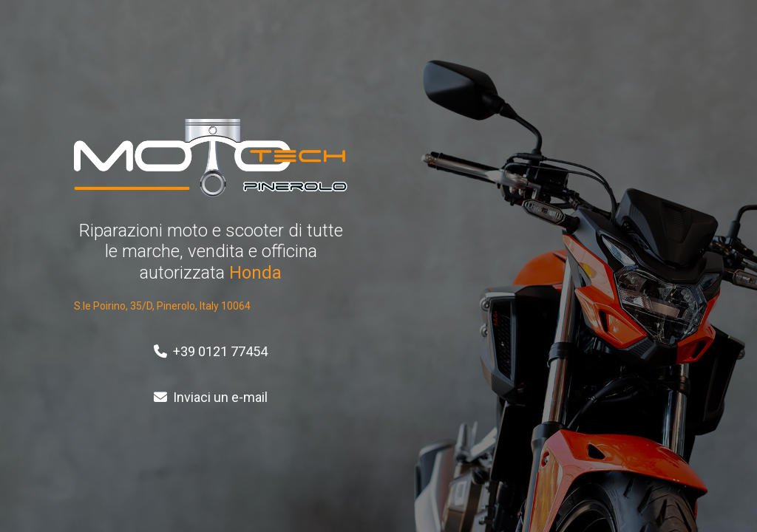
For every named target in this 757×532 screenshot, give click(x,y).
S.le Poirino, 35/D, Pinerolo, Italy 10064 (162, 306)
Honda (255, 273)
